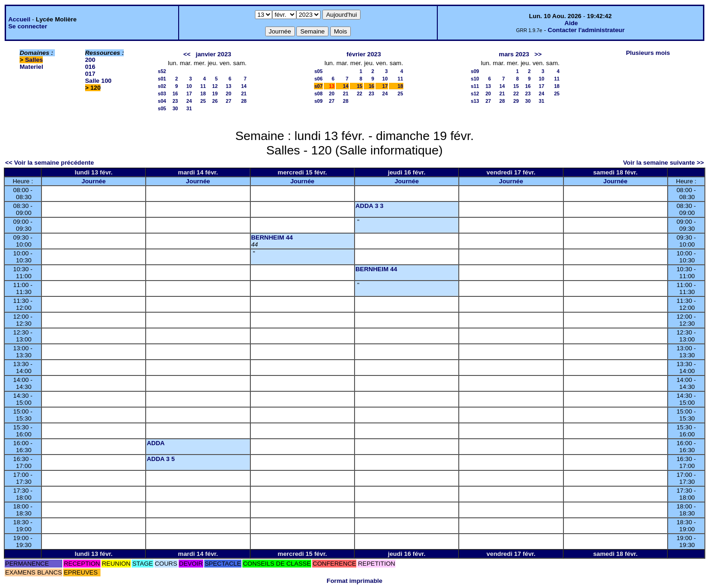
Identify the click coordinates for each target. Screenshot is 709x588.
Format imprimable (354, 581)
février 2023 (364, 54)
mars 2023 (514, 54)
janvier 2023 (214, 54)
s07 (319, 86)
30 (175, 108)
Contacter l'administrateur (586, 30)
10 (189, 86)
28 (244, 101)
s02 (162, 86)
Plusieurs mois (648, 53)
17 (189, 94)
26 (215, 101)
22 (360, 94)
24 (189, 101)
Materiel (31, 67)
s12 (475, 94)
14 (244, 86)
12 (215, 86)
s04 (162, 101)
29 (516, 101)
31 (189, 108)
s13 (475, 101)
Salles (34, 60)
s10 (475, 79)
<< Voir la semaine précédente (50, 163)
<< (187, 54)
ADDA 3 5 (161, 459)
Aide (571, 23)
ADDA (156, 443)
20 (228, 94)
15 (360, 86)
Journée (94, 181)
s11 (475, 86)
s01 (162, 79)
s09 (319, 101)
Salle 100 (98, 81)
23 (175, 101)
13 (228, 86)
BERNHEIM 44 (272, 237)
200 (90, 60)
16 (175, 94)
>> (538, 54)
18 (203, 94)
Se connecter (28, 26)
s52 (162, 71)
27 (228, 101)
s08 (319, 94)
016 (90, 67)
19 (215, 94)
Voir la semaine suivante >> (663, 163)
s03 (162, 94)
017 (90, 74)
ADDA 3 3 (369, 206)
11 (203, 86)
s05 (162, 108)
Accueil (19, 19)
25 (203, 101)
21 (244, 94)
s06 (319, 79)
